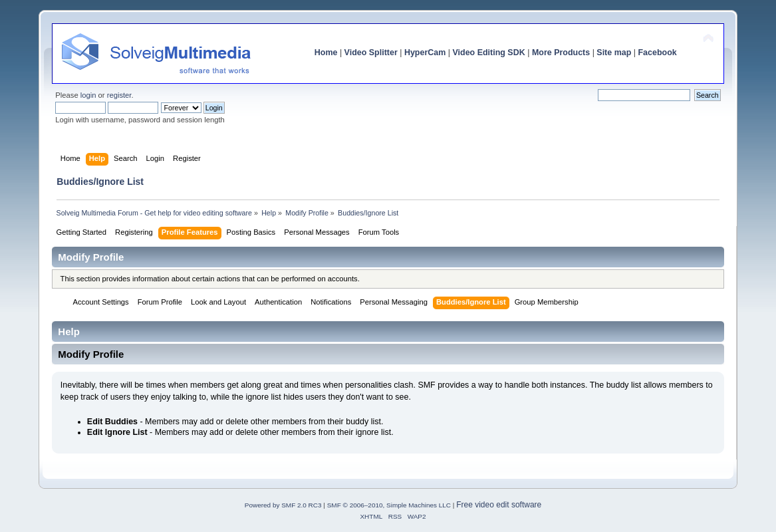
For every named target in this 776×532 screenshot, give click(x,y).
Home (326, 53)
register (119, 95)
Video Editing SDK (488, 53)
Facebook (658, 53)
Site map (614, 53)
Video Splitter (371, 53)
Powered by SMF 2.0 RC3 (283, 505)
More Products (561, 53)
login (88, 95)
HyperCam (425, 53)
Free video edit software (499, 505)
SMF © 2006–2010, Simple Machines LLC (389, 505)
